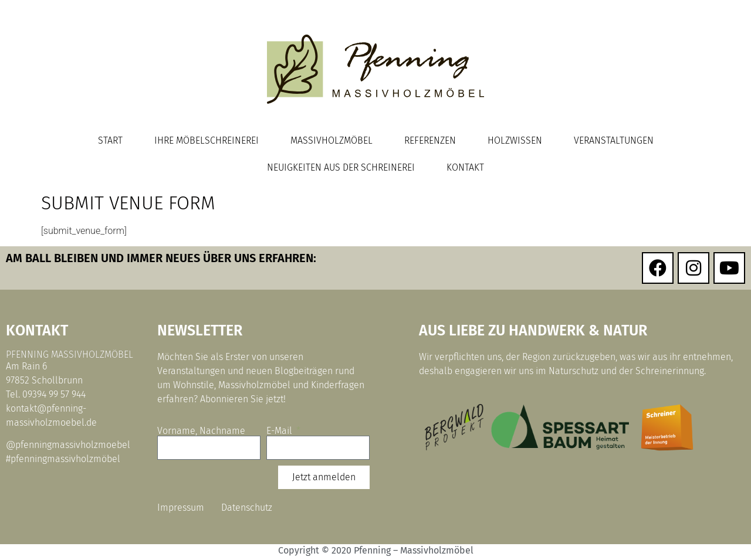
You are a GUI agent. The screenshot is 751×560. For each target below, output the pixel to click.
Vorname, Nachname (201, 431)
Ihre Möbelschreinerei (207, 140)
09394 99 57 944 (54, 394)
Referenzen (430, 140)
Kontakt (465, 167)
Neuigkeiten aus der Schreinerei (341, 167)
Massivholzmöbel (331, 140)
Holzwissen (515, 140)
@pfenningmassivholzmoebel (68, 445)
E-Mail (280, 431)
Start (110, 140)
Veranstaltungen (614, 140)
